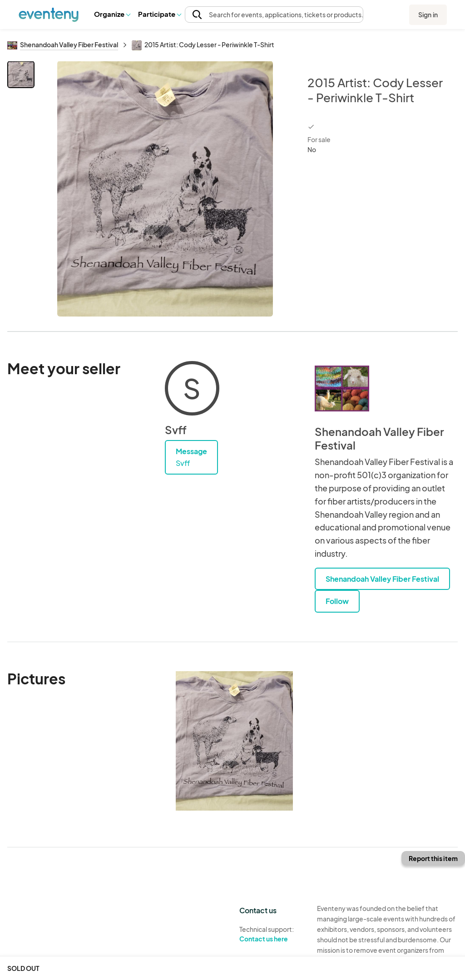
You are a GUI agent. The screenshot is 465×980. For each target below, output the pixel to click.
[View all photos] (165, 189)
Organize (112, 14)
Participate (159, 14)
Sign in (428, 15)
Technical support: (271, 934)
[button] (112, 14)
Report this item (433, 858)
